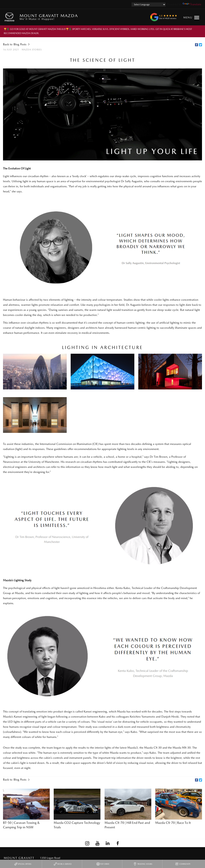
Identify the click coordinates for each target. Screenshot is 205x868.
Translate (192, 4)
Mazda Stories (32, 50)
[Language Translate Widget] (149, 5)
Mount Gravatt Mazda (49, 17)
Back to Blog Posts (15, 44)
